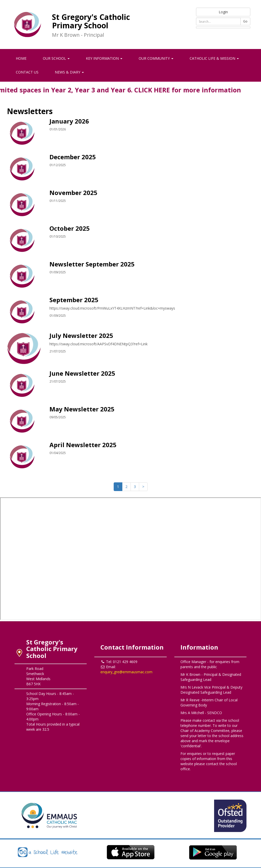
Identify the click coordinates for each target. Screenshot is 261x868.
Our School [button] (56, 58)
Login (223, 12)
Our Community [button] (156, 58)
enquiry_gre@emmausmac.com (126, 672)
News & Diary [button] (69, 72)
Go (245, 21)
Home (21, 58)
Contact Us (27, 72)
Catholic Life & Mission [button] (214, 58)
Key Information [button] (104, 58)
